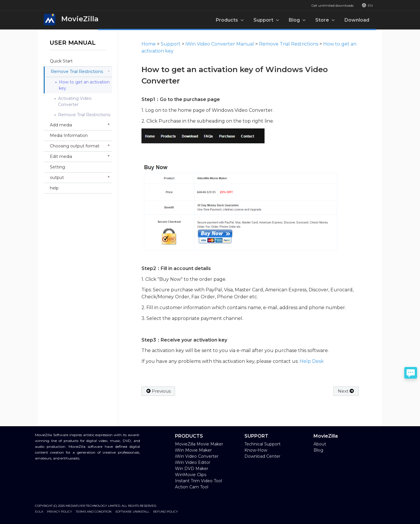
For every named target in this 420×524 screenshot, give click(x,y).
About (320, 444)
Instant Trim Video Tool (198, 481)
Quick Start (61, 61)
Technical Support (262, 444)
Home (149, 44)
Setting (57, 167)
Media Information (69, 135)
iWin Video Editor (193, 462)
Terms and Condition (94, 512)
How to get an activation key (84, 85)
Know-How (256, 450)
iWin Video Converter (197, 456)
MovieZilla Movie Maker (199, 444)
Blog (318, 450)
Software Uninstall (132, 512)
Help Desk (312, 361)
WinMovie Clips (191, 475)
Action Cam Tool (192, 487)
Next (346, 391)
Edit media (61, 156)
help (54, 188)
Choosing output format (75, 146)
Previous (158, 391)
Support (171, 44)
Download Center (262, 456)
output (57, 177)
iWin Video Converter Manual (220, 44)
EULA (39, 512)
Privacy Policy (60, 512)
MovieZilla (71, 20)
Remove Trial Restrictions (77, 72)
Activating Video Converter (75, 101)
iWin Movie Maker (193, 450)
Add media (61, 125)
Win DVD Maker (192, 469)
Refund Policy (166, 512)
